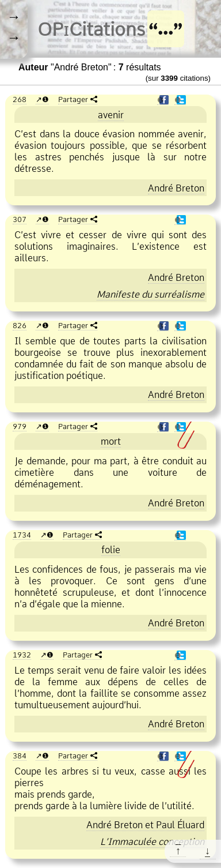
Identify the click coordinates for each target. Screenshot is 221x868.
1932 (22, 655)
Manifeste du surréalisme (150, 294)
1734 (22, 535)
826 (20, 325)
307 (20, 219)
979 (20, 426)
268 (20, 99)
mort (111, 441)
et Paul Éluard (145, 825)
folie (111, 550)
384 (20, 756)
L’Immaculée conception (152, 841)
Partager (73, 99)
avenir (111, 115)
